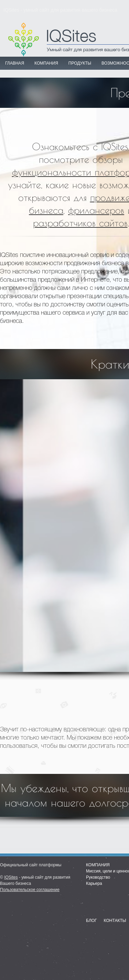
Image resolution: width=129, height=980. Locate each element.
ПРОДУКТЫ (80, 63)
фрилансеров (96, 210)
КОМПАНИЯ (46, 63)
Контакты (115, 921)
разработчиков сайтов (80, 223)
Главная (15, 63)
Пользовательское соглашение (30, 890)
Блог (92, 921)
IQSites (11, 877)
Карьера (94, 883)
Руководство (98, 877)
